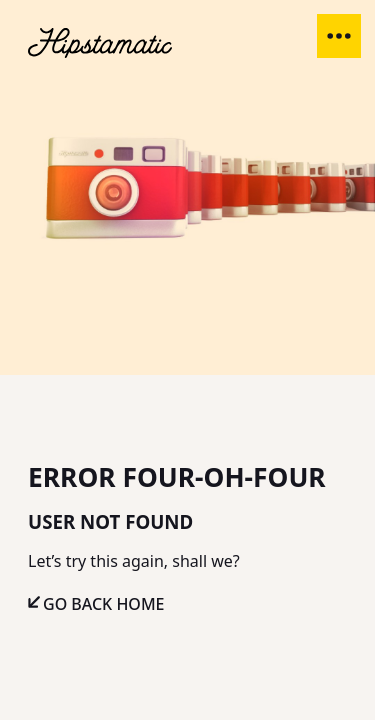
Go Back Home (104, 604)
